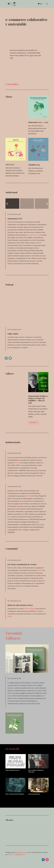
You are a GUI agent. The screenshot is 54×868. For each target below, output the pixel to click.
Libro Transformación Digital (15, 794)
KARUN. (10, 616)
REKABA (33, 609)
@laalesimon (22, 855)
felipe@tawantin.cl (21, 852)
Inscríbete (34, 423)
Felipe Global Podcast (12, 770)
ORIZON (17, 463)
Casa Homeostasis (34, 794)
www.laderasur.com (33, 235)
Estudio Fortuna (12, 855)
